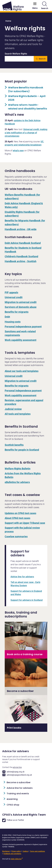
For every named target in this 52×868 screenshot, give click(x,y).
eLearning (12, 799)
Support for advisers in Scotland (27, 600)
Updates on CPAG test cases (20, 513)
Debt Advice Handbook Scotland (23, 243)
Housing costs (13, 322)
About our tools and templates (22, 371)
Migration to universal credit (21, 302)
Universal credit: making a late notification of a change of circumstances (26, 133)
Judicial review (13, 409)
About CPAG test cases (17, 518)
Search (45, 6)
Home (8, 21)
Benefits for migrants (17, 312)
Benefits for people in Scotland (22, 450)
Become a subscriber (19, 782)
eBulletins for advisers (17, 482)
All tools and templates (18, 414)
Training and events (18, 794)
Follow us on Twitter (13, 820)
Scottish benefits (14, 445)
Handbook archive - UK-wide (21, 229)
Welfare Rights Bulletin (18, 469)
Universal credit (14, 297)
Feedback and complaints (12, 854)
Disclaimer (6, 851)
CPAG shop (13, 805)
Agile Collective (17, 859)
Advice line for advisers (22, 577)
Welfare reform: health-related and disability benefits (28, 107)
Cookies (25, 851)
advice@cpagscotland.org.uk (17, 775)
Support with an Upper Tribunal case (25, 523)
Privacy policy (16, 851)
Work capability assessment (21, 340)
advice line (17, 767)
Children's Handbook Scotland (21, 256)
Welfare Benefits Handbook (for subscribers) (26, 89)
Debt (7, 317)
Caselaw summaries (16, 536)
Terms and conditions (37, 851)
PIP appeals (11, 292)
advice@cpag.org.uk (13, 772)
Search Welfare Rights (16, 54)
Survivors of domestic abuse (21, 307)
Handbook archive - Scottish (21, 261)
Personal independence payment (23, 327)
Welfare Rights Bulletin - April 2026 (27, 98)
